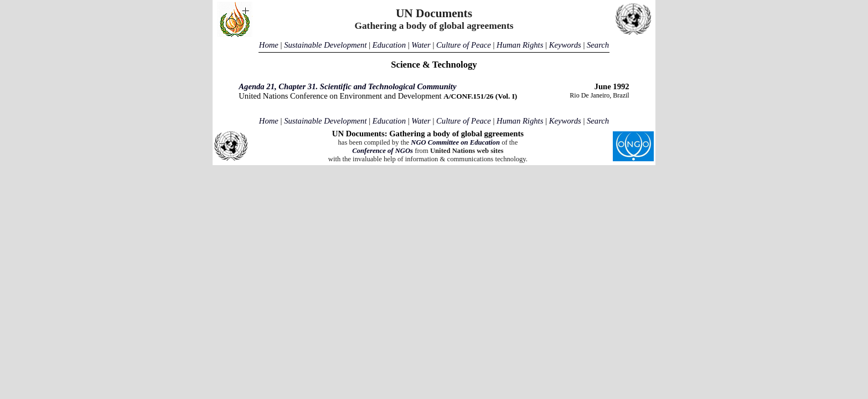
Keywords (565, 45)
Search (598, 45)
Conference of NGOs (383, 151)
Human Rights (520, 45)
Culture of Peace (464, 45)
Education (389, 45)
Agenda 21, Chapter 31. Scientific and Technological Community (347, 86)
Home (269, 45)
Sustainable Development (325, 45)
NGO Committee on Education (455, 142)
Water (421, 45)
